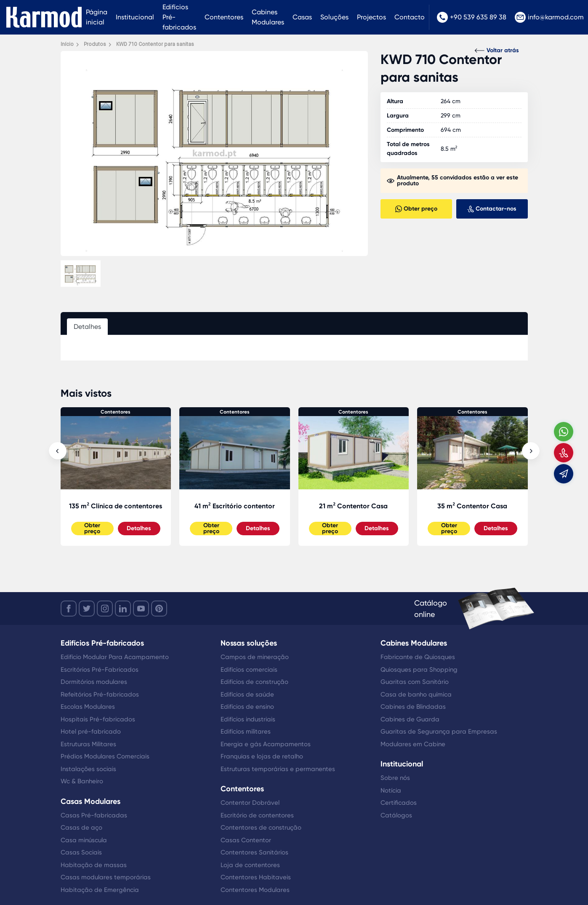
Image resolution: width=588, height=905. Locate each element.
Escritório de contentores (257, 815)
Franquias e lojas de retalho (262, 756)
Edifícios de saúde (247, 694)
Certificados (399, 803)
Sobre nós (395, 778)
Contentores (224, 17)
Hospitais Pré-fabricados (98, 719)
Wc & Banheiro (82, 781)
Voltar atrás (497, 50)
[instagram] (105, 609)
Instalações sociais (88, 769)
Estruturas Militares (88, 744)
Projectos (371, 17)
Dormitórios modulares (94, 682)
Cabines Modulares (268, 17)
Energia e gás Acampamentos (266, 744)
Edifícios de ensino (247, 707)
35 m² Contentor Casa (472, 506)
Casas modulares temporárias (106, 877)
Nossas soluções (249, 643)
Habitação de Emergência (100, 890)
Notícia (391, 790)
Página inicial (97, 17)
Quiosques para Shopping (419, 670)
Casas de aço (81, 828)
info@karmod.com (549, 17)
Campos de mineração (255, 657)
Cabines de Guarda (410, 719)
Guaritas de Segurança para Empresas (439, 731)
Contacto (410, 17)
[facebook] (69, 609)
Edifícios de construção (254, 682)
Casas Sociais (81, 852)
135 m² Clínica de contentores (116, 506)
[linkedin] (123, 609)
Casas (302, 17)
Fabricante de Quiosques (418, 657)
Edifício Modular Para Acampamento (115, 657)
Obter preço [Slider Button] (92, 528)
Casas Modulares (90, 801)
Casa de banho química (416, 694)
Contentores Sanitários (254, 852)
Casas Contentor (246, 840)
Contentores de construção (261, 828)
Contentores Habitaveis (256, 877)
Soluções (334, 17)
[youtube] (141, 609)
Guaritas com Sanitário (415, 682)
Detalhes (139, 528)
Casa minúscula (84, 840)
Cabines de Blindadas (413, 707)
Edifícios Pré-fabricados (179, 17)
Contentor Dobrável (250, 803)
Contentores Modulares (255, 890)
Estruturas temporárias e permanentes (278, 769)
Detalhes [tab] (87, 327)
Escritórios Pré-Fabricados (100, 670)
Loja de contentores (250, 865)
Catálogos (396, 815)
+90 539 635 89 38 (472, 17)
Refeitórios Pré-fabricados (100, 694)
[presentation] (58, 451)
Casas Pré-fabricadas (94, 815)
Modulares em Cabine (413, 744)
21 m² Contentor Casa (353, 506)
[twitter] (87, 609)
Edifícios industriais (248, 719)
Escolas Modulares (88, 707)
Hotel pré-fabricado (91, 731)
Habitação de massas (94, 865)
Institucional (135, 17)
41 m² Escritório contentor (235, 506)
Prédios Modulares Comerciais (105, 756)
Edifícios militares (246, 731)
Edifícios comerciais (249, 670)
